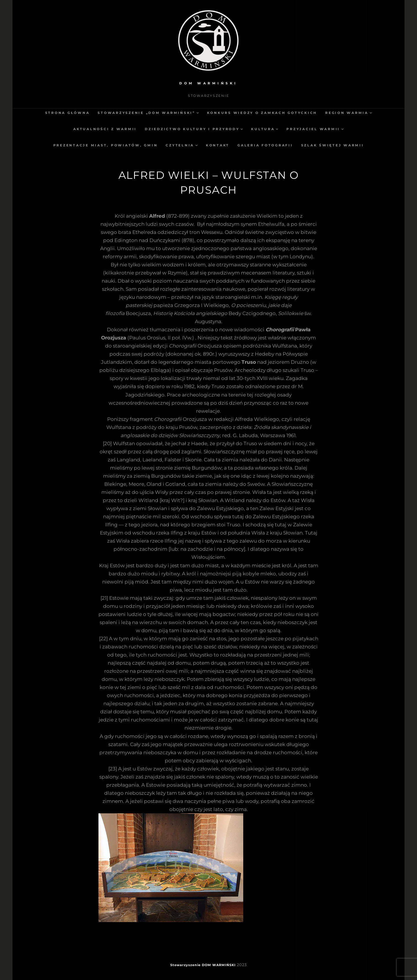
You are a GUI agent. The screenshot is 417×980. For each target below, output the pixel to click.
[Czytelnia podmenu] (196, 145)
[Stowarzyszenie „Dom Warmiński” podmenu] (198, 113)
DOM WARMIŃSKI (209, 83)
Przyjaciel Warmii (313, 129)
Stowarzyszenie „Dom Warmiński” (146, 113)
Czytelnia (180, 145)
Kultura (263, 129)
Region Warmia (347, 113)
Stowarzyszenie (185, 965)
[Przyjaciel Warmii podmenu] (342, 129)
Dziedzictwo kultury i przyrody (192, 129)
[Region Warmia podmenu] (371, 113)
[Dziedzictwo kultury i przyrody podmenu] (242, 129)
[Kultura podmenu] (277, 129)
